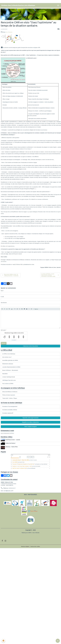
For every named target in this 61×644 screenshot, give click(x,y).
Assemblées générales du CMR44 (10, 360)
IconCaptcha (14, 340)
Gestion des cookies (35, 546)
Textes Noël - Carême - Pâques (10, 398)
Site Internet (4, 303)
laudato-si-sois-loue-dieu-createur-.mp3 (26, 466)
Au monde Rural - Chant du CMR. (25, 460)
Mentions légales (25, 546)
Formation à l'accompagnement (10, 406)
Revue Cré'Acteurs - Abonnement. (10, 370)
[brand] (18, 5)
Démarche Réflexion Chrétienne (10, 392)
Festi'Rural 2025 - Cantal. (13, 440)
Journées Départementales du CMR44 (11, 367)
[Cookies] (3, 641)
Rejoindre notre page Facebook (30, 418)
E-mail (2, 297)
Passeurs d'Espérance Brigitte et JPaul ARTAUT (30, 464)
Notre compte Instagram (31, 427)
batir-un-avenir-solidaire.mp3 (24, 468)
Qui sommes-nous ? (7, 357)
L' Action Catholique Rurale (9, 377)
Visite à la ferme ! (10, 443)
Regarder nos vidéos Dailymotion (30, 422)
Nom (2, 291)
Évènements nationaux (8, 364)
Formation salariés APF (8, 413)
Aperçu (36, 309)
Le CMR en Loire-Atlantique (9, 354)
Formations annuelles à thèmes (10, 410)
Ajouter (4, 343)
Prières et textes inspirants (9, 395)
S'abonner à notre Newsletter (31, 346)
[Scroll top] (58, 641)
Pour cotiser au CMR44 (8, 384)
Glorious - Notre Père (12, 447)
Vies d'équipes (9, 32)
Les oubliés (18, 462)
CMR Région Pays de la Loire (9, 380)
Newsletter (5, 374)
